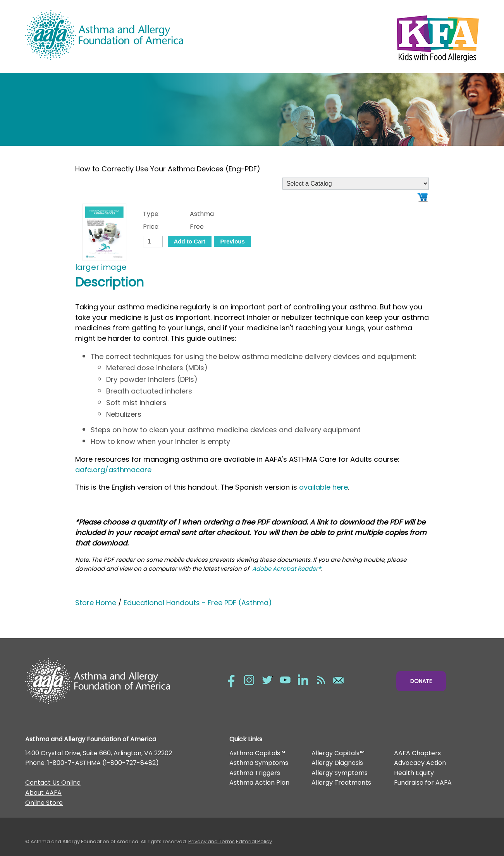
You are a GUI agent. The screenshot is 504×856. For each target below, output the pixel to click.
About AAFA (43, 793)
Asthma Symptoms (259, 763)
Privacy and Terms (212, 841)
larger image (101, 267)
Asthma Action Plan (259, 783)
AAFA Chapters (417, 753)
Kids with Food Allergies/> (366, 36)
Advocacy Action (420, 763)
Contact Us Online (53, 783)
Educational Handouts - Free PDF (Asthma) (198, 603)
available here (323, 487)
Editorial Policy (254, 841)
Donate (421, 681)
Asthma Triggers (255, 773)
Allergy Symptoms (340, 773)
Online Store (44, 803)
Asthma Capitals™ (257, 753)
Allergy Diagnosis (337, 763)
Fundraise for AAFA (423, 783)
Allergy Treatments (341, 783)
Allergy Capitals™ (338, 753)
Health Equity (414, 773)
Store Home (96, 603)
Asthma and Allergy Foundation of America (138, 35)
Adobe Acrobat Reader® (287, 569)
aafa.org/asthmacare (113, 470)
